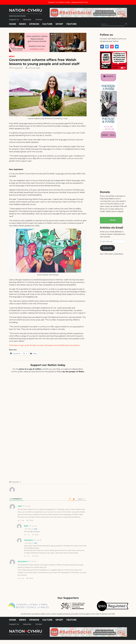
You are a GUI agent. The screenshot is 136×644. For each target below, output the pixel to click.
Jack (36, 529)
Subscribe (107, 248)
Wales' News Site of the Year (17, 16)
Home (12, 24)
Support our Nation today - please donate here (68, 2)
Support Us (14, 20)
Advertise (27, 20)
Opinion (34, 24)
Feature (71, 24)
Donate (113, 220)
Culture (47, 24)
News (23, 24)
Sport (59, 24)
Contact (39, 20)
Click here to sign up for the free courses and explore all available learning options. (44, 345)
